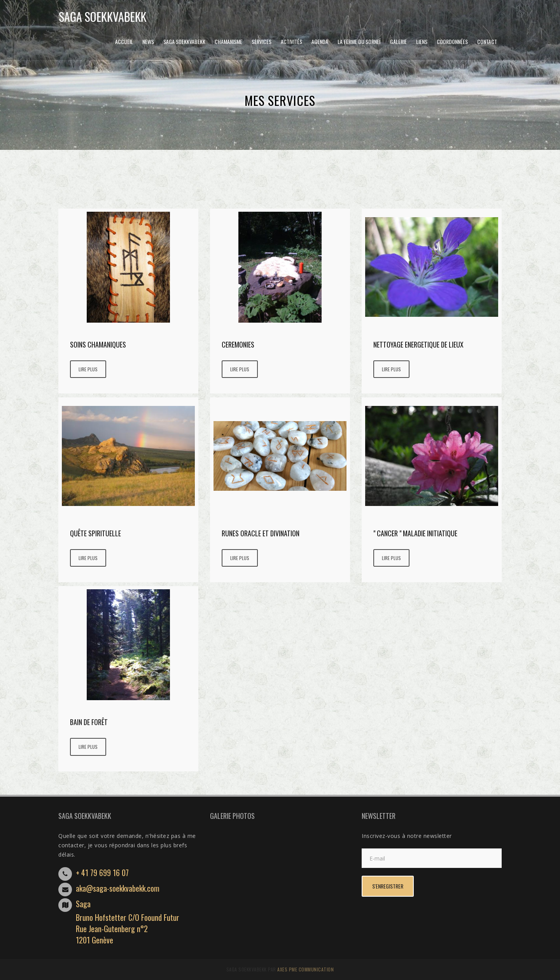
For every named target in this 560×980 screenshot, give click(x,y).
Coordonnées (452, 41)
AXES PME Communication (305, 969)
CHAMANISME (228, 41)
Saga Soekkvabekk (184, 41)
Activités (291, 41)
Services (262, 41)
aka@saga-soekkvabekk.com (118, 888)
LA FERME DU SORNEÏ (359, 41)
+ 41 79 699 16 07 (102, 873)
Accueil (124, 41)
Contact (487, 41)
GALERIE (398, 41)
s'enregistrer (388, 886)
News (148, 41)
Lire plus (88, 369)
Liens (422, 41)
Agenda (320, 41)
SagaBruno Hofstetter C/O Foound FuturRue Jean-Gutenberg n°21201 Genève (128, 922)
